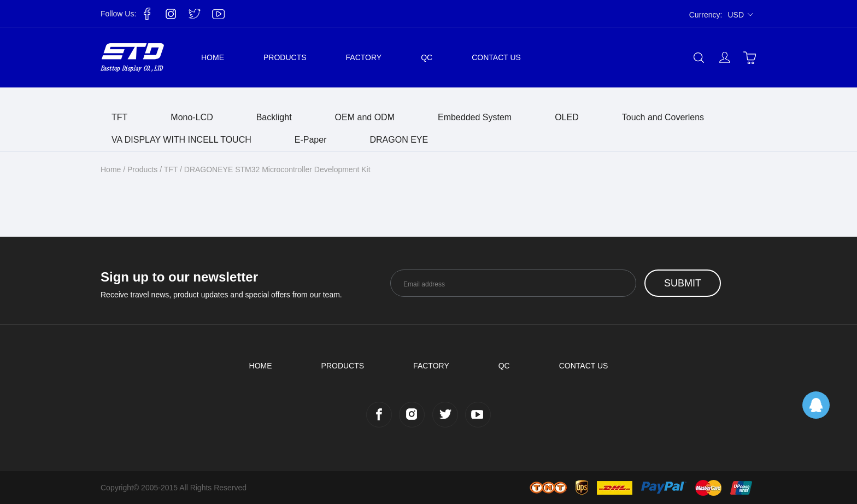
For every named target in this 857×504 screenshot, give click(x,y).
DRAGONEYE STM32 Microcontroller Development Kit (277, 169)
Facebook (147, 14)
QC (427, 57)
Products (285, 57)
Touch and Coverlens (663, 117)
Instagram (171, 14)
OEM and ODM (365, 117)
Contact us (496, 57)
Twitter (195, 14)
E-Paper (311, 140)
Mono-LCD (192, 117)
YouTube (218, 14)
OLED (567, 117)
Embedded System (475, 117)
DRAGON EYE (399, 140)
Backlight (274, 117)
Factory (364, 57)
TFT (119, 117)
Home (213, 57)
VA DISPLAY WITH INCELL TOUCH (181, 140)
